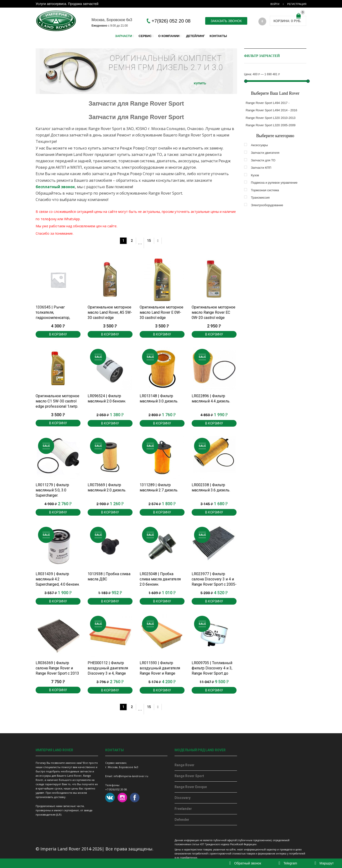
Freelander (183, 809)
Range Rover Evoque (191, 787)
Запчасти (124, 36)
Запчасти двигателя (265, 153)
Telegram (288, 863)
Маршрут (324, 863)
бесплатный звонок (55, 187)
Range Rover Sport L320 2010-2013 (271, 118)
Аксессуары (259, 145)
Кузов (255, 175)
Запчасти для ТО (263, 160)
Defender (182, 820)
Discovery (183, 798)
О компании (169, 36)
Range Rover (185, 765)
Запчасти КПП (261, 168)
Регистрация (297, 4)
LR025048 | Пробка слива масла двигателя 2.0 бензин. (160, 579)
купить (200, 83)
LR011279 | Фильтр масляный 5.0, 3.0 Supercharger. (52, 490)
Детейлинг (195, 36)
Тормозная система (265, 190)
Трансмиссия (260, 198)
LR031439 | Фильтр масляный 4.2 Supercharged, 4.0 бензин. (58, 579)
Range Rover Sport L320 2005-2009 (271, 125)
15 (149, 241)
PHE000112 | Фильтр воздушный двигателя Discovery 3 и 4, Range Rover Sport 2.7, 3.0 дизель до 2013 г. (108, 673)
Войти (275, 4)
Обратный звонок (245, 863)
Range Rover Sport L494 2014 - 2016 (272, 110)
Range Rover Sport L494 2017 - (268, 103)
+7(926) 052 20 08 (171, 21)
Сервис (145, 36)
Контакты (218, 36)
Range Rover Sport (189, 776)
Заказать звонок (226, 21)
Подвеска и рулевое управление (274, 183)
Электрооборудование (267, 205)
